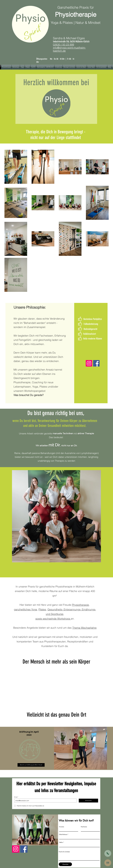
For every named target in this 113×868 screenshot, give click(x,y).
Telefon (61, 842)
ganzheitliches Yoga (25, 609)
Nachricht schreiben (64, 852)
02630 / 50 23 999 (63, 45)
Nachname (84, 827)
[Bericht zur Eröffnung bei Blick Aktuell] (31, 765)
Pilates (42, 609)
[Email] (45, 801)
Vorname (61, 827)
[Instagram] (89, 363)
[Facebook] (96, 363)
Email (16, 797)
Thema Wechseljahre (84, 628)
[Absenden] (65, 864)
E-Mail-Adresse (63, 834)
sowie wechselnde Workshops (53, 619)
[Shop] (108, 853)
